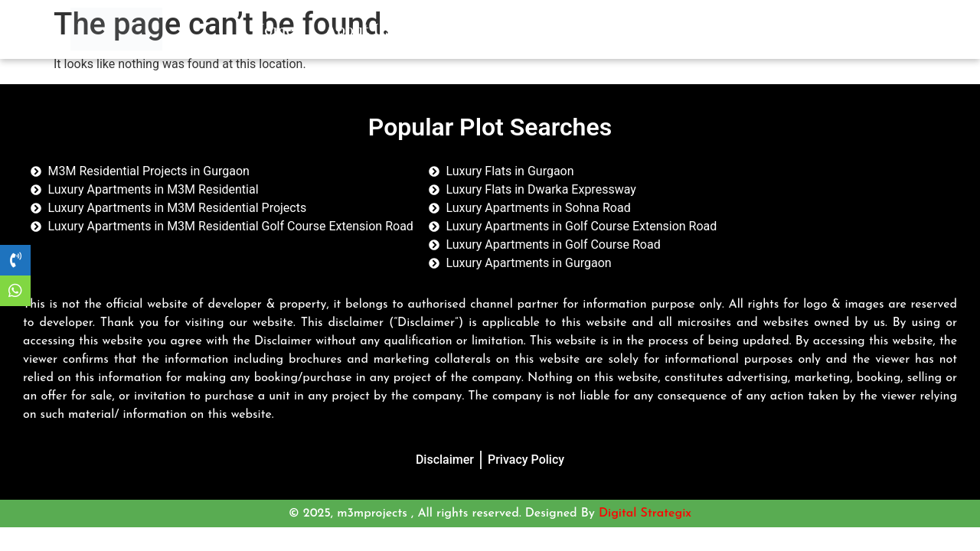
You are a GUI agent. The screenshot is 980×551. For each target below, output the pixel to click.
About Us (359, 29)
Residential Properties (507, 29)
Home (273, 29)
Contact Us (733, 29)
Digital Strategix (645, 514)
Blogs (642, 29)
